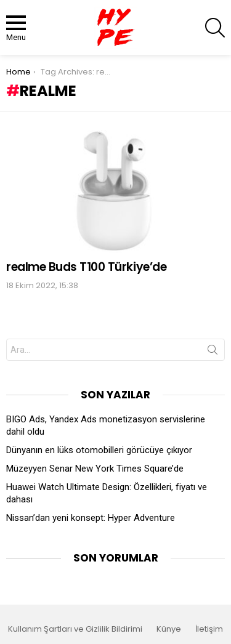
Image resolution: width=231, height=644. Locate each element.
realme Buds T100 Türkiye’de (86, 267)
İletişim (209, 629)
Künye (169, 629)
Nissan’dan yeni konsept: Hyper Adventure (91, 518)
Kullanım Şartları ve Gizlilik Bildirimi (75, 629)
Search (213, 352)
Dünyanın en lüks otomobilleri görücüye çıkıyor (99, 450)
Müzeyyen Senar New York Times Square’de (95, 469)
